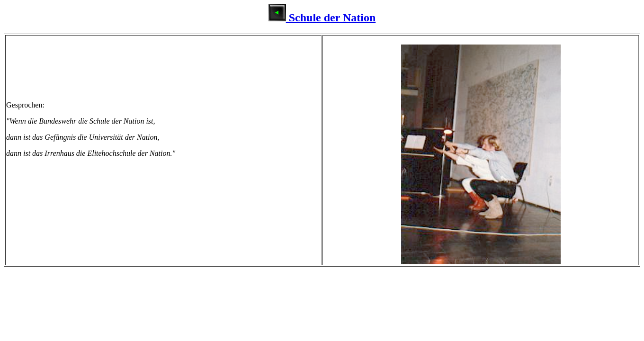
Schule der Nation (322, 18)
